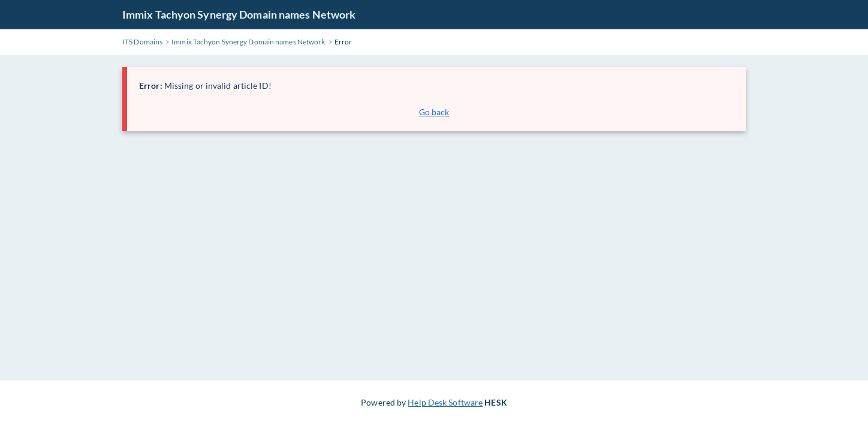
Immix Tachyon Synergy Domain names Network (239, 14)
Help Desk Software (445, 402)
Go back (434, 112)
